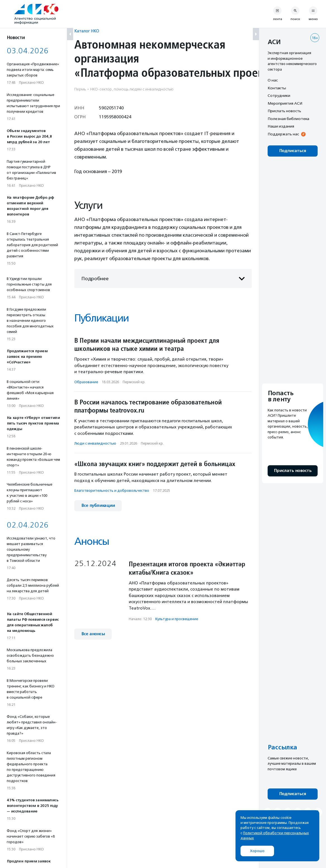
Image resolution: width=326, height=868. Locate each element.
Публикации (101, 318)
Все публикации (98, 506)
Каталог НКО (87, 31)
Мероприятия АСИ (285, 103)
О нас (273, 80)
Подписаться (293, 151)
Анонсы (92, 541)
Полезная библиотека (288, 119)
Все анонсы (93, 634)
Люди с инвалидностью (95, 443)
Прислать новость (284, 111)
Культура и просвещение (177, 619)
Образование (86, 382)
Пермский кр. (134, 382)
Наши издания (281, 126)
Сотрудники (279, 95)
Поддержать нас (283, 134)
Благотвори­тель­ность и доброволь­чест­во (112, 491)
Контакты (277, 88)
